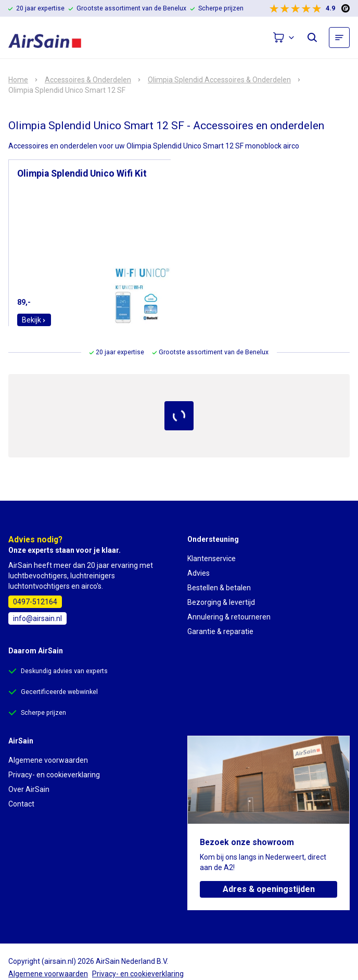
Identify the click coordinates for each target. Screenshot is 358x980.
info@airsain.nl (37, 618)
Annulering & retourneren (229, 617)
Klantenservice (212, 559)
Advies (199, 573)
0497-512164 (35, 602)
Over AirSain (29, 789)
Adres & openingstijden (269, 889)
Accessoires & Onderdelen (88, 80)
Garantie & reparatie (220, 631)
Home (18, 80)
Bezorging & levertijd (221, 602)
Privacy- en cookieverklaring (54, 775)
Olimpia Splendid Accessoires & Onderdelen (219, 80)
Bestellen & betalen (219, 588)
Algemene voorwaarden (48, 760)
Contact (21, 804)
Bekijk (34, 320)
